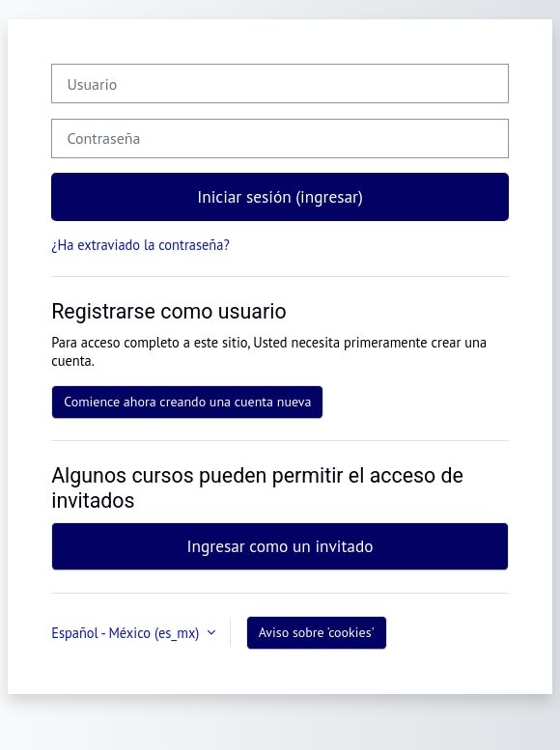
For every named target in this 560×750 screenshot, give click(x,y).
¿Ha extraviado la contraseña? (140, 245)
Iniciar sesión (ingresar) (280, 196)
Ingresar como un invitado (280, 546)
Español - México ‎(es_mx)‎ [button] (127, 633)
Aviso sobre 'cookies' (317, 632)
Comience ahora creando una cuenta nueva (187, 402)
